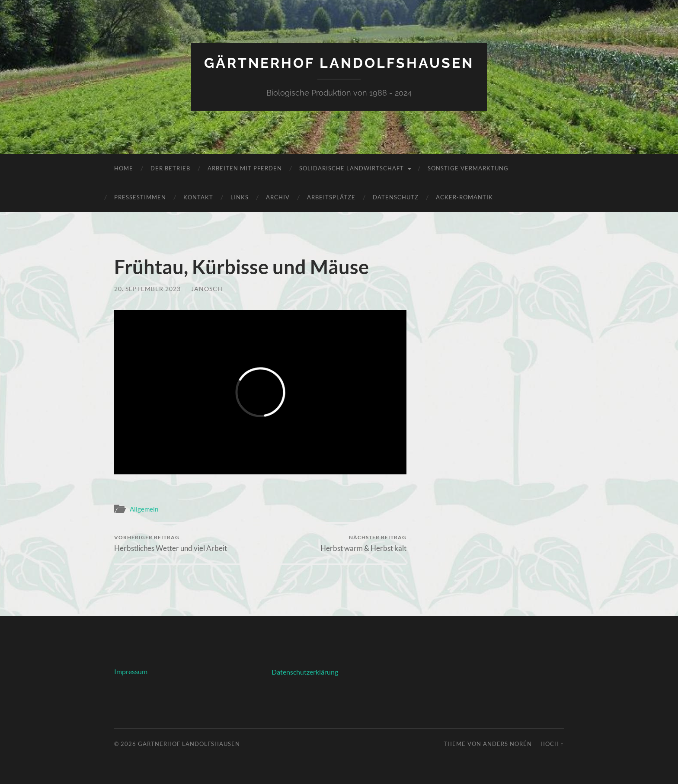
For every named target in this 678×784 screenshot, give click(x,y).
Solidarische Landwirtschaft (352, 168)
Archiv (278, 197)
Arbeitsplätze (331, 197)
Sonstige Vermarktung (468, 168)
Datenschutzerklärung (305, 672)
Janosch (207, 289)
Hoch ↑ (552, 744)
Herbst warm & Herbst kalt (363, 543)
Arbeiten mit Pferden (245, 168)
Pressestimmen (140, 197)
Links (240, 197)
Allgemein (144, 509)
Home (124, 168)
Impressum (131, 671)
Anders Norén (507, 744)
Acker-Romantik (464, 197)
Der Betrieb (170, 168)
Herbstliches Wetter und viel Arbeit (171, 543)
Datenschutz (396, 197)
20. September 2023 (147, 289)
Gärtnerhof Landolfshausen (339, 63)
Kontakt (198, 197)
